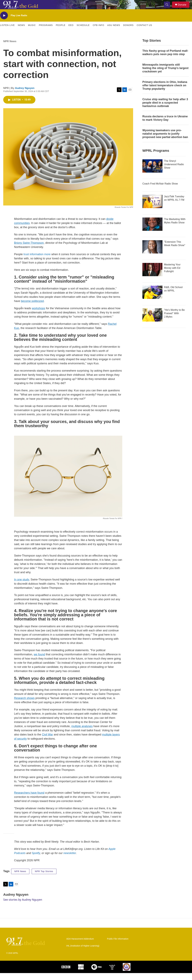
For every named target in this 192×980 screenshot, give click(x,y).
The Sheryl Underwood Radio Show (174, 171)
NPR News (10, 48)
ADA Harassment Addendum (80, 946)
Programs (46, 32)
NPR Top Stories (44, 878)
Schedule (83, 32)
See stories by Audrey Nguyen (23, 907)
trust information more (37, 261)
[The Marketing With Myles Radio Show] (152, 231)
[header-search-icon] (168, 8)
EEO (71, 32)
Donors (128, 32)
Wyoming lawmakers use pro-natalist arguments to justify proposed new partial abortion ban (165, 141)
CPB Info (98, 32)
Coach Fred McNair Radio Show (160, 191)
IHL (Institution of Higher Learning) (83, 953)
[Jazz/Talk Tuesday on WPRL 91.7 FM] (152, 208)
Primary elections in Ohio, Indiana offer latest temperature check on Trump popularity (165, 92)
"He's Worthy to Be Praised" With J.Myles (174, 320)
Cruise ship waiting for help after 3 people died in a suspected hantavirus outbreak (165, 110)
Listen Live (7, 32)
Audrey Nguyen (25, 95)
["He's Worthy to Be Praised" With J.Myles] (152, 322)
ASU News (114, 32)
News (21, 32)
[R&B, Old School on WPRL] (152, 299)
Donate (184, 8)
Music (32, 32)
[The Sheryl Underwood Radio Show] (152, 173)
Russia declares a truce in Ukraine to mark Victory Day (165, 125)
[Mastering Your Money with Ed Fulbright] (152, 276)
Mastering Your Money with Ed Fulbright (172, 275)
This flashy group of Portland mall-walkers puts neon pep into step (165, 59)
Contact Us (144, 32)
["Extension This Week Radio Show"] (152, 254)
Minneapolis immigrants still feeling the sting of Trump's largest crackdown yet (165, 75)
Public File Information (118, 946)
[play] (4, 22)
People (61, 32)
